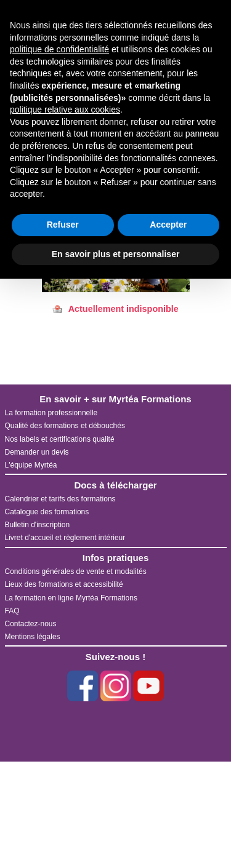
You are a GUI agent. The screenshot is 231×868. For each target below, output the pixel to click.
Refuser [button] (63, 225)
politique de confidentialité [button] (59, 49)
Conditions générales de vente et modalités (76, 571)
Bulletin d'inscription (38, 525)
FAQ (12, 611)
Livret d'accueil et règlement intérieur (65, 538)
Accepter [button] (168, 225)
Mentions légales (33, 637)
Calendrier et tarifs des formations (60, 499)
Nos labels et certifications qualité (60, 439)
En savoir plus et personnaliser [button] (116, 254)
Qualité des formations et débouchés (65, 426)
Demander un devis (37, 452)
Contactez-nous (31, 624)
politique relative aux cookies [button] (65, 109)
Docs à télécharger (115, 485)
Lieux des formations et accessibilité (64, 584)
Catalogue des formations (47, 512)
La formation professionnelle (51, 413)
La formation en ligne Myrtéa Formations (71, 598)
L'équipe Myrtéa (31, 465)
